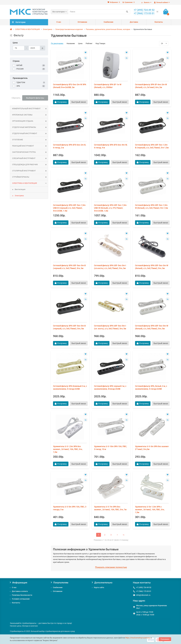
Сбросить (16, 98)
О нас (59, 22)
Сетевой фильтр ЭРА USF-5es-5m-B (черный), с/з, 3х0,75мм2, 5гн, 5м (69, 327)
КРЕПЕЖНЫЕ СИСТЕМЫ (30, 115)
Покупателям (60, 583)
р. (146, 2)
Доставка (134, 22)
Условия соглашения (21, 599)
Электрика (48, 29)
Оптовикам (82, 22)
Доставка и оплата (20, 591)
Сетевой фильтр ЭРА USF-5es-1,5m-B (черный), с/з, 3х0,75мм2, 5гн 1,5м (152, 146)
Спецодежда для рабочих (30, 165)
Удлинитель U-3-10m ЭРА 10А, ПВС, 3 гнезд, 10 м (110, 448)
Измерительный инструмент (30, 109)
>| (123, 535)
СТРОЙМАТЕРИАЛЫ (30, 177)
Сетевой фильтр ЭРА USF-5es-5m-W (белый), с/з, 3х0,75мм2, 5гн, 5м (152, 327)
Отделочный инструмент (30, 134)
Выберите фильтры (35, 98)
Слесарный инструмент (30, 158)
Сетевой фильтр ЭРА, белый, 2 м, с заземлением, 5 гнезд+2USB (151, 387)
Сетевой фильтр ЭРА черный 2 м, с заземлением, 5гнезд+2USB (110, 387)
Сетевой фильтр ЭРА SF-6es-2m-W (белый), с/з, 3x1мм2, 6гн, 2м (151, 86)
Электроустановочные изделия (69, 29)
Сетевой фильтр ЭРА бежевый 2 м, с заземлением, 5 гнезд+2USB (70, 387)
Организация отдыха (30, 121)
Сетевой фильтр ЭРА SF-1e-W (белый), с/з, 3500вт (108, 86)
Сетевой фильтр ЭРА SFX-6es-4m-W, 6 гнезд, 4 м (111, 146)
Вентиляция (20, 189)
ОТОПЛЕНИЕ (30, 140)
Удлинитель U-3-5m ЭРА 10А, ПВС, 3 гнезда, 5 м (70, 508)
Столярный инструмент (30, 171)
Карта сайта (99, 587)
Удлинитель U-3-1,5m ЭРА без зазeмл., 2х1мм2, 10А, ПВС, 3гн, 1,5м (68, 449)
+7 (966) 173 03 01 (144, 591)
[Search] (99, 12)
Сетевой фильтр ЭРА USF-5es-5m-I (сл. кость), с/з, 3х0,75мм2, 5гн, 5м (110, 327)
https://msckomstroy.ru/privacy (138, 638)
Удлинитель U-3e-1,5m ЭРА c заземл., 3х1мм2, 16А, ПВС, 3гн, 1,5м (150, 510)
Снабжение (108, 22)
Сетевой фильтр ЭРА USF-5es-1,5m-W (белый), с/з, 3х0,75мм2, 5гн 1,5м (152, 207)
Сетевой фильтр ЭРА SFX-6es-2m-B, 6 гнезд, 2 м (70, 146)
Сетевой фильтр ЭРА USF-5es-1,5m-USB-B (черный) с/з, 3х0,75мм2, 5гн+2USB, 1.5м (70, 208)
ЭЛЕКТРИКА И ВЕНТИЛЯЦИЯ (27, 29)
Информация (19, 583)
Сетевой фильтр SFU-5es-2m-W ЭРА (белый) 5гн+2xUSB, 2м (70, 86)
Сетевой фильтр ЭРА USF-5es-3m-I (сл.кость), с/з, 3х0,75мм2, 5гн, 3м (110, 267)
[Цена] (19, 48)
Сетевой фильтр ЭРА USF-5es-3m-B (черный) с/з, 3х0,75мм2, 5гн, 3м (69, 267)
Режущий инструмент (30, 146)
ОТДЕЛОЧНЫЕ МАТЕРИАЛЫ (30, 127)
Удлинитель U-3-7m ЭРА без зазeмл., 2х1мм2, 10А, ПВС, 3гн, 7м (110, 508)
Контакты (159, 22)
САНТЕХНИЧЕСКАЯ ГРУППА (30, 152)
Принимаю (165, 639)
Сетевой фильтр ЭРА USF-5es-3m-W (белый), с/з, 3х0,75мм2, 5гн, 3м (152, 267)
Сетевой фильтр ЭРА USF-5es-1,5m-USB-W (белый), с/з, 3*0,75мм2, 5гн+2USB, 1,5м (111, 208)
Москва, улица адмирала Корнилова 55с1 (152, 607)
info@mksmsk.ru (143, 595)
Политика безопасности (22, 595)
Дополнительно (102, 583)
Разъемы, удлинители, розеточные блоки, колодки (108, 29)
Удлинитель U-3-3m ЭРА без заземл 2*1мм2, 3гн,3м (152, 448)
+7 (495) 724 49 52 (144, 587)
